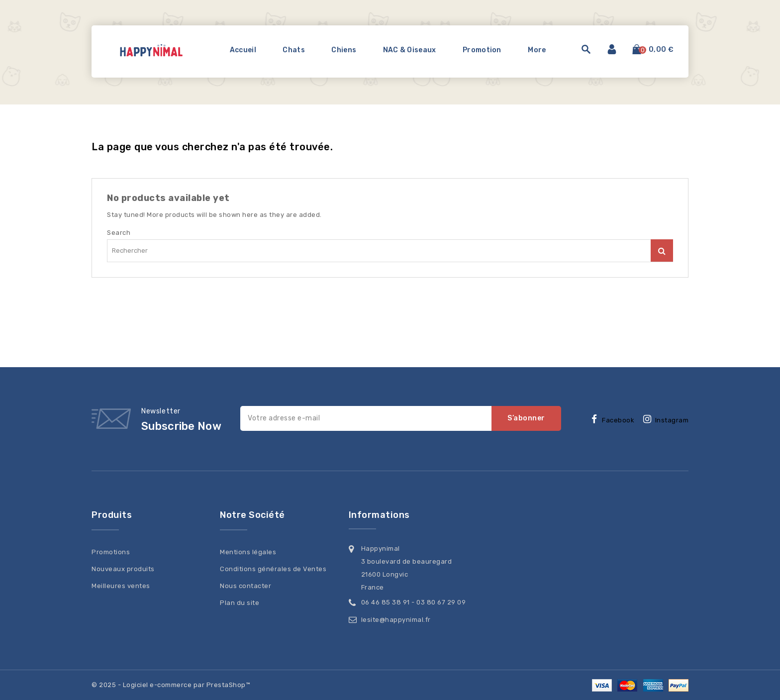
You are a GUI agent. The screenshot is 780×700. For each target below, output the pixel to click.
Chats (294, 50)
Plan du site (240, 603)
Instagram (672, 420)
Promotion (482, 50)
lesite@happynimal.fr (396, 620)
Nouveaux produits (123, 569)
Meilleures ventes (121, 586)
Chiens (344, 50)
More (537, 50)
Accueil (243, 50)
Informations (379, 515)
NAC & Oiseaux (410, 50)
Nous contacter (245, 586)
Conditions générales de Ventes (273, 569)
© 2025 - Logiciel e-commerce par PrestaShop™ (171, 685)
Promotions (111, 552)
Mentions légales (248, 552)
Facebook (618, 420)
